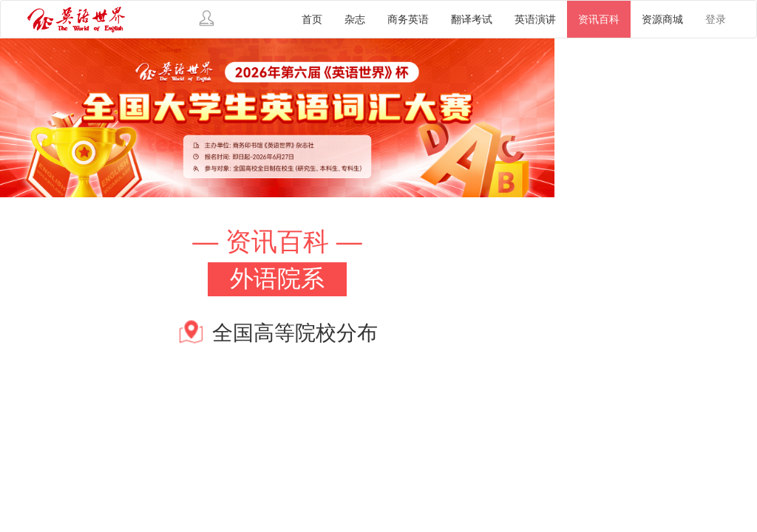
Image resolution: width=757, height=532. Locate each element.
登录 (716, 19)
